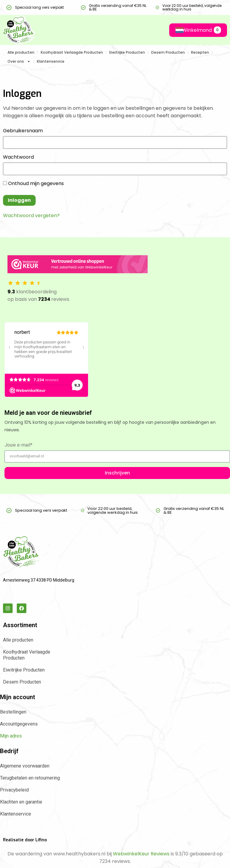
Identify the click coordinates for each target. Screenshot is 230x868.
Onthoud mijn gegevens (33, 184)
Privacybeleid (14, 790)
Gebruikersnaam (23, 131)
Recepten (200, 52)
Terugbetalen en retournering (30, 778)
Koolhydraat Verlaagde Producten (72, 52)
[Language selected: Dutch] (176, 30)
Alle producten (21, 52)
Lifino (41, 840)
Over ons (19, 61)
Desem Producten (168, 52)
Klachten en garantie (21, 802)
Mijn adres (11, 736)
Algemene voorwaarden (25, 766)
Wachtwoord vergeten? (31, 216)
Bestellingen (13, 712)
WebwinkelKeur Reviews (141, 854)
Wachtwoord (18, 157)
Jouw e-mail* (18, 445)
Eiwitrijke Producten (127, 52)
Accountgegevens (19, 724)
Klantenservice (51, 61)
